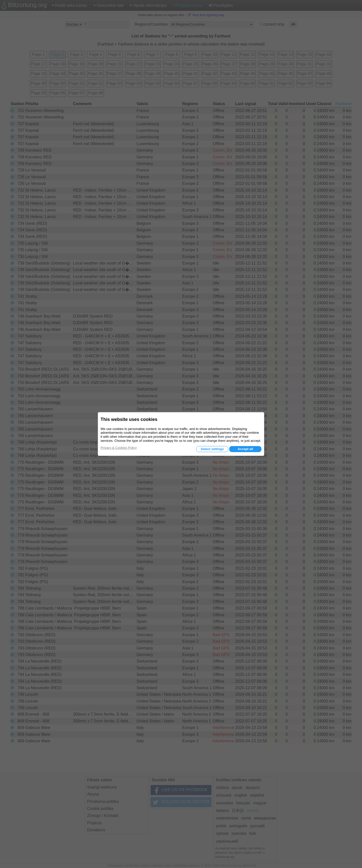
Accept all (245, 449)
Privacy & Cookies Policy (119, 448)
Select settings (212, 449)
